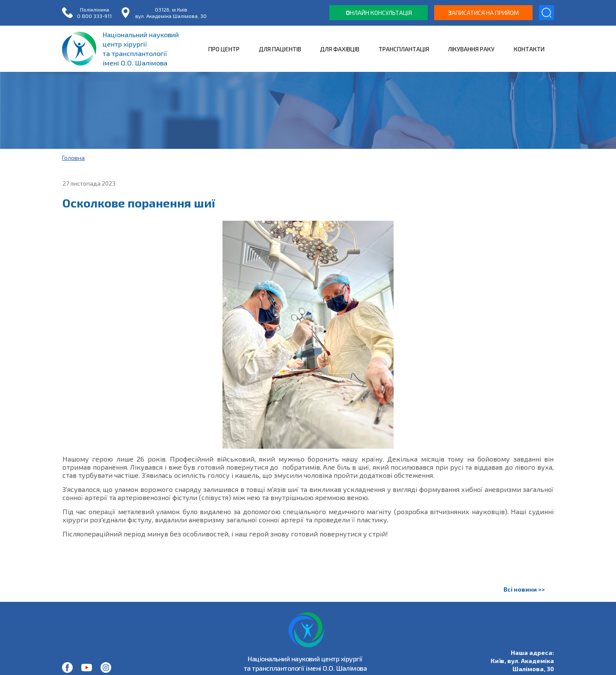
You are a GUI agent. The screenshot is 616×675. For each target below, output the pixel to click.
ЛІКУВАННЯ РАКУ (471, 49)
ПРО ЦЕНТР (224, 49)
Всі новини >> (524, 589)
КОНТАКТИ (529, 49)
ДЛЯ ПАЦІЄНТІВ (280, 49)
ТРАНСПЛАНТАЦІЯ (404, 49)
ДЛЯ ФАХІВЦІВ (340, 49)
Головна (73, 158)
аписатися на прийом (484, 13)
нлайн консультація (379, 13)
